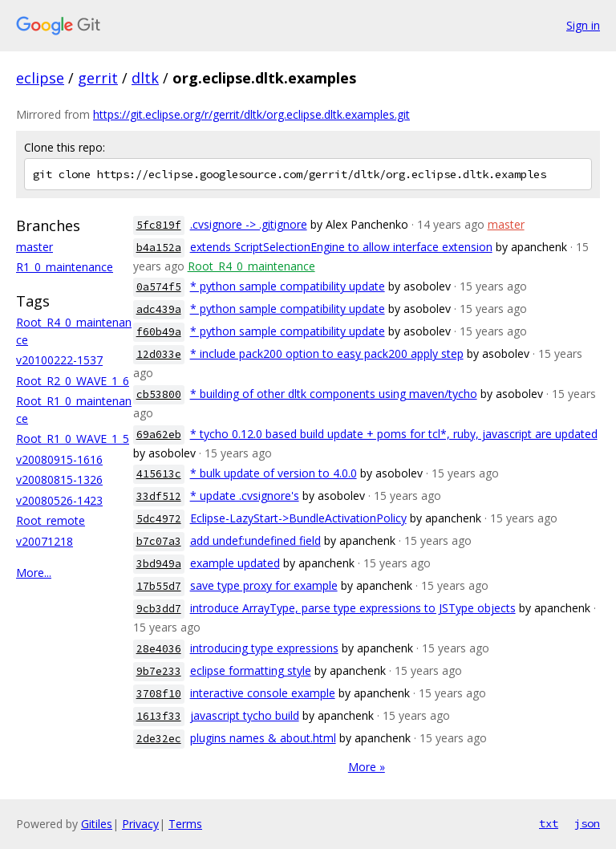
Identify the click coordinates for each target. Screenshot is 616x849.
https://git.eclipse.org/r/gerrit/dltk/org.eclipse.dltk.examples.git (251, 114)
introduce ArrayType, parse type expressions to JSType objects (353, 608)
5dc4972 (159, 519)
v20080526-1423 (59, 500)
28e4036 (159, 649)
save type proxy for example (264, 585)
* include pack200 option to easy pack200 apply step (327, 353)
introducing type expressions (264, 648)
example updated (235, 563)
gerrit (98, 78)
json (587, 823)
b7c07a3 (159, 541)
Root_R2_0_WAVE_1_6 (73, 381)
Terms (185, 824)
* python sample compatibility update (288, 286)
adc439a (159, 309)
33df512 (159, 496)
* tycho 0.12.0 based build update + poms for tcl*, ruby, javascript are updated (394, 434)
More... (34, 573)
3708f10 (159, 694)
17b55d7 (159, 586)
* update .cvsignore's (245, 496)
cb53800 (159, 394)
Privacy (140, 824)
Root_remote (51, 520)
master (34, 247)
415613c (159, 474)
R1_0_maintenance (65, 267)
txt (549, 823)
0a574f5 (159, 287)
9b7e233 (159, 671)
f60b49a (159, 332)
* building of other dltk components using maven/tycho (334, 394)
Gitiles (97, 824)
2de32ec (159, 739)
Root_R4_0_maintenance (251, 266)
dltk (145, 78)
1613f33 (159, 716)
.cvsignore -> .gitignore (249, 224)
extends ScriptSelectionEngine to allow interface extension (341, 247)
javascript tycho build (245, 715)
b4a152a (159, 248)
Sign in (583, 25)
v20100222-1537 (59, 360)
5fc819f (159, 225)
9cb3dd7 (159, 609)
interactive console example (263, 693)
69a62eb (159, 435)
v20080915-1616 (59, 459)
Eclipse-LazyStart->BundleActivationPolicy (298, 518)
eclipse (40, 78)
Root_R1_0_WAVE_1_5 (73, 439)
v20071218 (45, 541)
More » (367, 767)
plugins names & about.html (263, 738)
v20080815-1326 (59, 479)
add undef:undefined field (255, 540)
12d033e (159, 354)
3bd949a (159, 564)
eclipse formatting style (251, 670)
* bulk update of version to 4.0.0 (274, 473)
